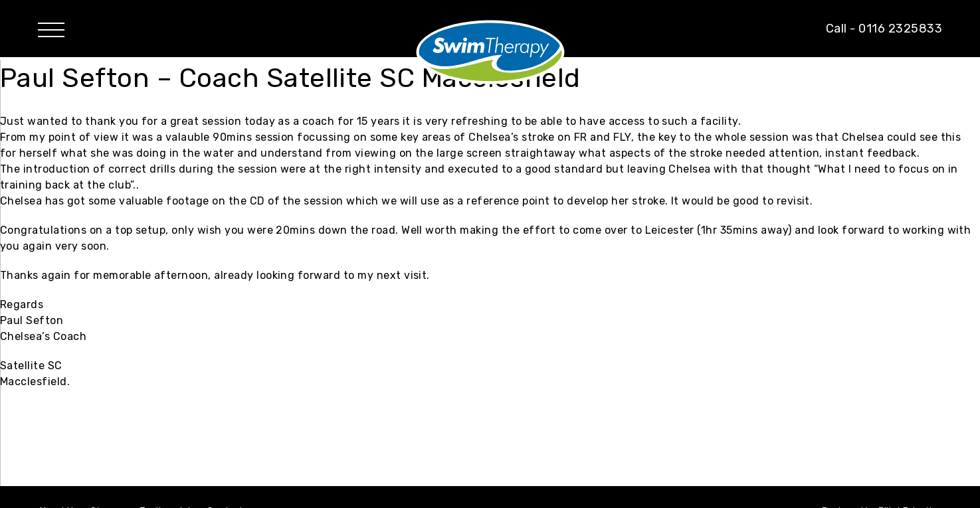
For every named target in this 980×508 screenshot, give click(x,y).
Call (884, 29)
